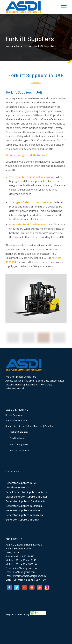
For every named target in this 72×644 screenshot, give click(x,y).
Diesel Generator (14, 415)
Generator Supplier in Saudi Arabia (25, 501)
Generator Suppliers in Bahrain (23, 510)
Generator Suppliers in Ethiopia (24, 506)
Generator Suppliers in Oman (22, 519)
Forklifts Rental (17, 438)
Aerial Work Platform (16, 420)
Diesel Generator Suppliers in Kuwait (27, 492)
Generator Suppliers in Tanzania (24, 515)
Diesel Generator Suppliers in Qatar (26, 497)
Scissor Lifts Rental (19, 450)
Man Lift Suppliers (19, 444)
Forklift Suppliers (30, 39)
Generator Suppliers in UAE (21, 483)
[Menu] (62, 7)
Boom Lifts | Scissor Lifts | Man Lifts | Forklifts (29, 426)
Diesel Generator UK (18, 487)
